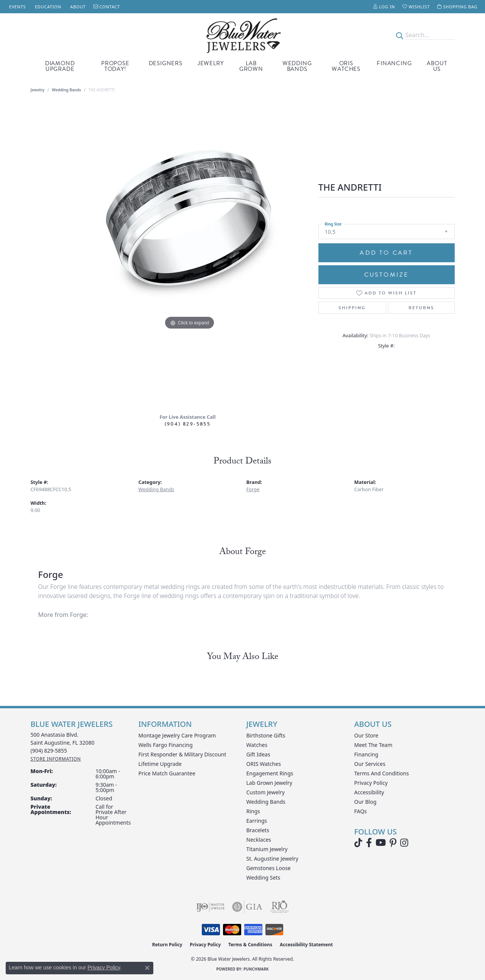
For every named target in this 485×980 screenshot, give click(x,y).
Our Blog (366, 802)
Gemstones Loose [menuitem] (269, 868)
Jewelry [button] (211, 63)
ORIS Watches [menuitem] (264, 764)
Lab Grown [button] (251, 66)
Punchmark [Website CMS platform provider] (256, 969)
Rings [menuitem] (253, 811)
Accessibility (369, 792)
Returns (421, 308)
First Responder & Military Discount (182, 754)
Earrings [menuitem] (257, 821)
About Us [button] (437, 66)
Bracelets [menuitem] (258, 830)
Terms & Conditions (250, 945)
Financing (394, 63)
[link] (17, 7)
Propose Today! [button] (115, 66)
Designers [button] (166, 63)
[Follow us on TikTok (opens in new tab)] (358, 843)
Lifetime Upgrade (160, 764)
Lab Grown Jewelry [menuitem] (270, 783)
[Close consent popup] (147, 968)
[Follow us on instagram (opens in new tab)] (404, 843)
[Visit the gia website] (247, 907)
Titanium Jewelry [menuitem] (267, 849)
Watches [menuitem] (257, 745)
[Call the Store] (49, 751)
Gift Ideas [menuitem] (258, 754)
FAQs (361, 811)
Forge (253, 489)
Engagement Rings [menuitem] (270, 773)
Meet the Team (373, 745)
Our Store (366, 735)
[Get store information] (56, 759)
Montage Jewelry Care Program (177, 735)
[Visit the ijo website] (210, 907)
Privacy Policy (371, 783)
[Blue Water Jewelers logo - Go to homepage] (242, 35)
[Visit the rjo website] (279, 907)
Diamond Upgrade (60, 66)
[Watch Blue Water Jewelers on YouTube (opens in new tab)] (381, 843)
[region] (190, 256)
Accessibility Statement (306, 945)
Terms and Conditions (382, 773)
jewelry (38, 90)
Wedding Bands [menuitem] (266, 802)
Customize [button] (387, 275)
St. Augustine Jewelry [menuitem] (272, 859)
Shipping (352, 308)
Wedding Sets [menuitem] (264, 877)
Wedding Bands (297, 66)
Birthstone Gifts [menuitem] (266, 735)
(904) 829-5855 (188, 424)
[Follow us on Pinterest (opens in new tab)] (393, 843)
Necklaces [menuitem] (259, 840)
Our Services (370, 764)
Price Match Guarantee (167, 773)
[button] (384, 7)
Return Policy (167, 945)
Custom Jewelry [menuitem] (266, 792)
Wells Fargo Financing (166, 745)
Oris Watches (346, 66)
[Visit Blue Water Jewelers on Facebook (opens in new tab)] (369, 843)
